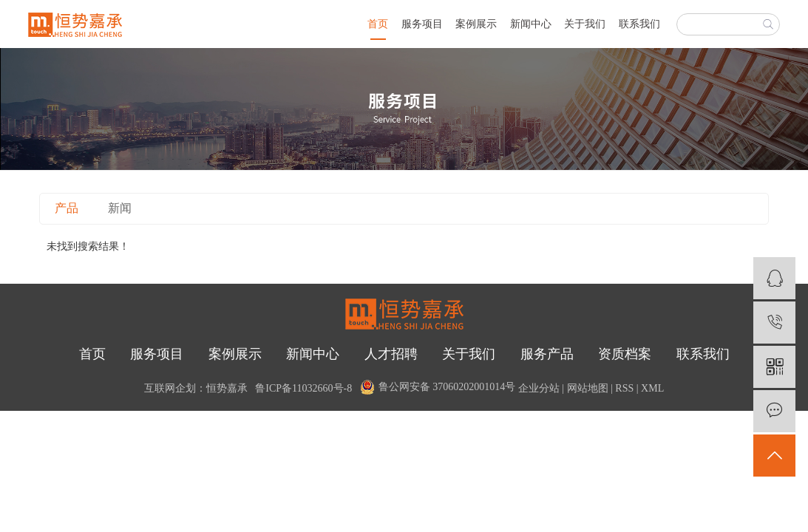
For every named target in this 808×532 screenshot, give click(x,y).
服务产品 (547, 354)
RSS (624, 388)
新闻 (120, 208)
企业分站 (539, 388)
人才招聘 (391, 354)
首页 (378, 24)
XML (652, 388)
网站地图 (588, 388)
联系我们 (639, 24)
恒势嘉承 (227, 388)
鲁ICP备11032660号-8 (303, 388)
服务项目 (422, 24)
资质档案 (625, 354)
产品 (67, 208)
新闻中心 (531, 24)
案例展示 (476, 24)
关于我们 (585, 24)
